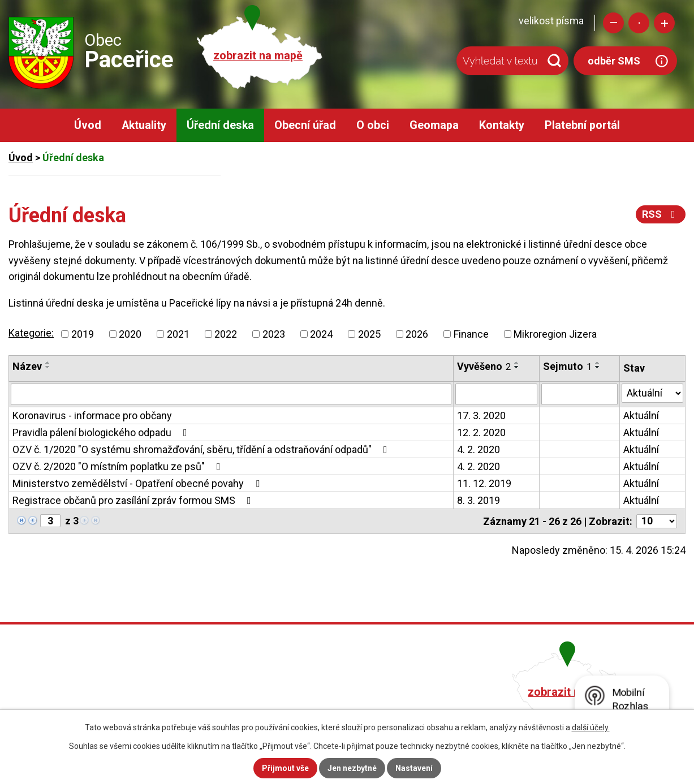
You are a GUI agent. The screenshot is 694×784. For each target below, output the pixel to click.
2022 (226, 334)
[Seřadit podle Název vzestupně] (48, 363)
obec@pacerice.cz (296, 706)
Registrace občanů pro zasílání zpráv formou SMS (134, 500)
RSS (661, 214)
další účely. (591, 727)
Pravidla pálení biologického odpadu (102, 432)
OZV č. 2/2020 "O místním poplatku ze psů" (119, 466)
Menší (613, 23)
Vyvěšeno (484, 366)
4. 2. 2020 (479, 449)
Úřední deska (220, 125)
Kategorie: (31, 333)
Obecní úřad (305, 125)
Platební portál (582, 125)
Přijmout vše (285, 768)
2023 (274, 334)
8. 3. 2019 (479, 500)
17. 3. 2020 (481, 415)
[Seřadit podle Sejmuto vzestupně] (598, 363)
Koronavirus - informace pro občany (92, 415)
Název (27, 366)
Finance (471, 334)
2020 (130, 334)
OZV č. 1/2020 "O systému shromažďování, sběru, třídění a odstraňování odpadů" (202, 449)
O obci (373, 125)
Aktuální (641, 415)
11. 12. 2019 (484, 483)
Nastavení (414, 768)
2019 (83, 334)
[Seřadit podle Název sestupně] (48, 367)
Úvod (88, 125)
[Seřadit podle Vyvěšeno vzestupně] (517, 363)
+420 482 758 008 (294, 690)
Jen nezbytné (352, 768)
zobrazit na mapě (258, 56)
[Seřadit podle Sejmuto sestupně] (598, 367)
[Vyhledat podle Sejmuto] (579, 394)
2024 (321, 334)
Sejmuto (567, 366)
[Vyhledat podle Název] (231, 394)
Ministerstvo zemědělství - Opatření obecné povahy (138, 483)
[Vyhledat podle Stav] (652, 393)
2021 (178, 334)
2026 (417, 334)
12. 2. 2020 (481, 432)
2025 (369, 334)
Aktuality (144, 125)
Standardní (639, 23)
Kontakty (502, 125)
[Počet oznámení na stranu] (657, 521)
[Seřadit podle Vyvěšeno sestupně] (517, 367)
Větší (664, 23)
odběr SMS (614, 61)
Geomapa (434, 125)
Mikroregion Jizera (555, 334)
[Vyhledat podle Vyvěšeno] (496, 394)
